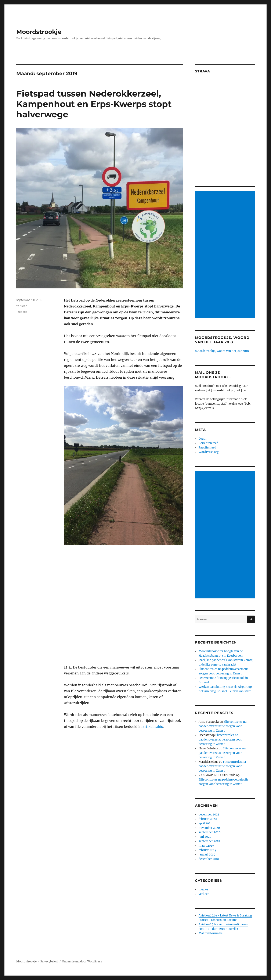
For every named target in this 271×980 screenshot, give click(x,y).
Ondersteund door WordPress (82, 961)
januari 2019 (207, 855)
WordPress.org (209, 452)
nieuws (203, 889)
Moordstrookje (39, 32)
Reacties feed (207, 448)
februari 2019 (208, 850)
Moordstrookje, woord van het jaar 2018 (222, 351)
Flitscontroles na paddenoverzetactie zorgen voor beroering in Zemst (223, 726)
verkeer (21, 306)
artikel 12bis (153, 727)
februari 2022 (208, 819)
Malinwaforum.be (211, 933)
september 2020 (209, 832)
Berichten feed (208, 443)
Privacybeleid (49, 961)
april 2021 (205, 823)
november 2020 (209, 828)
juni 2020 (205, 837)
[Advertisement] (226, 255)
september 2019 (209, 841)
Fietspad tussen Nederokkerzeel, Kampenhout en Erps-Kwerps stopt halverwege (94, 104)
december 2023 (209, 815)
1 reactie (22, 312)
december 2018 (209, 859)
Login (203, 439)
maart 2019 (206, 846)
